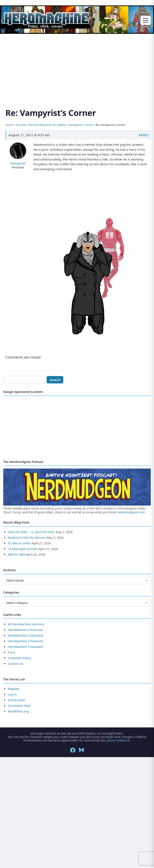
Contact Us (15, 664)
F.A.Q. (12, 652)
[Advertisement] (77, 66)
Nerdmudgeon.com (131, 512)
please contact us (118, 740)
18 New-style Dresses (23, 549)
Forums (21, 125)
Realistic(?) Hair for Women (27, 538)
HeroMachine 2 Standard (25, 635)
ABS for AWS (17, 554)
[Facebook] (73, 750)
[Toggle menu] (146, 20)
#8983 (143, 135)
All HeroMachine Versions (26, 624)
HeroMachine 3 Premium (25, 641)
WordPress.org (18, 711)
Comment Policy (19, 658)
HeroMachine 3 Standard (25, 647)
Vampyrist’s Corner (81, 125)
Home (9, 125)
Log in (12, 694)
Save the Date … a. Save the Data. (31, 532)
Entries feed (16, 700)
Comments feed (19, 706)
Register (14, 689)
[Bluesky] (81, 750)
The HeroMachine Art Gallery (47, 125)
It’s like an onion (19, 543)
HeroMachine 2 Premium (25, 630)
